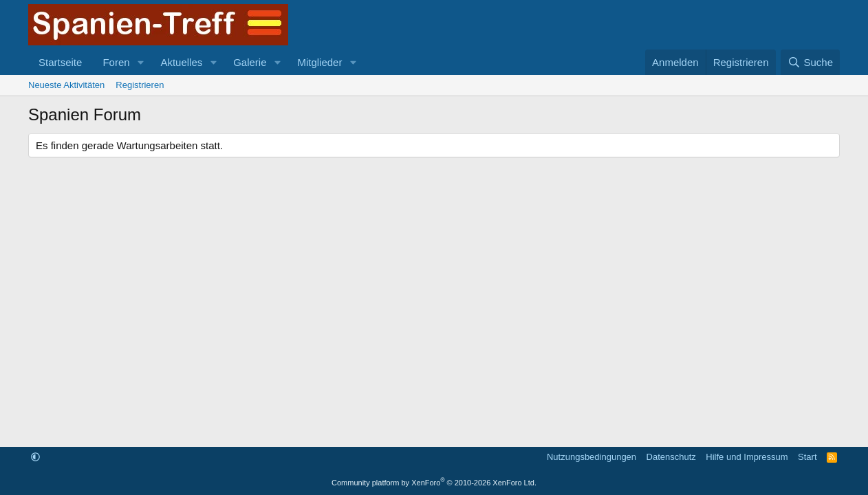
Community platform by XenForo (434, 483)
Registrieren (140, 85)
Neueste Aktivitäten (66, 85)
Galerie (250, 62)
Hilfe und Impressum (747, 457)
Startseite (60, 62)
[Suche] (810, 62)
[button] (140, 62)
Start (807, 457)
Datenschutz (671, 457)
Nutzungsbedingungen (592, 457)
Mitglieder (319, 62)
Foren (116, 62)
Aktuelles (181, 62)
